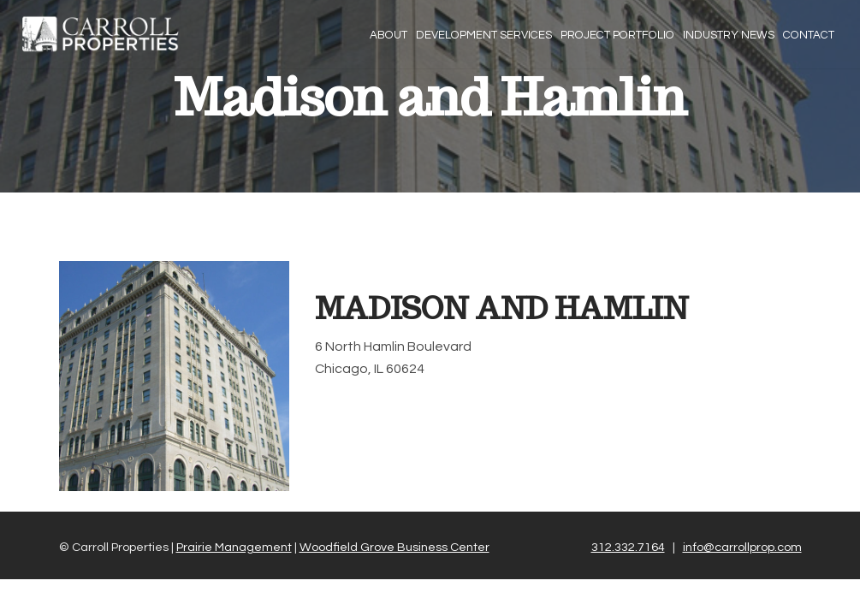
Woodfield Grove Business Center (394, 547)
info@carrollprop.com (742, 547)
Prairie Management (234, 547)
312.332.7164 (628, 547)
